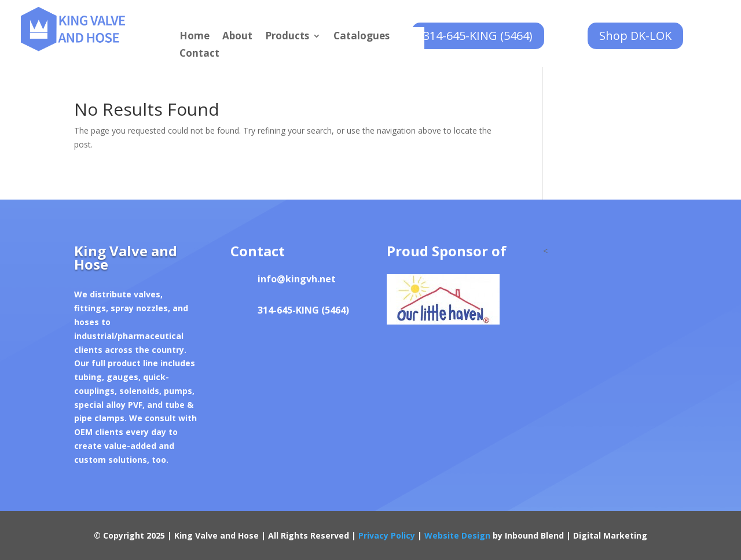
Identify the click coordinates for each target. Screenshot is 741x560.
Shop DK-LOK (635, 36)
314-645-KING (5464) (478, 36)
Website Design (457, 535)
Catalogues (362, 37)
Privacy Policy (387, 535)
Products (287, 37)
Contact (199, 54)
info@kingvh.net (297, 279)
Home (195, 37)
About (237, 37)
